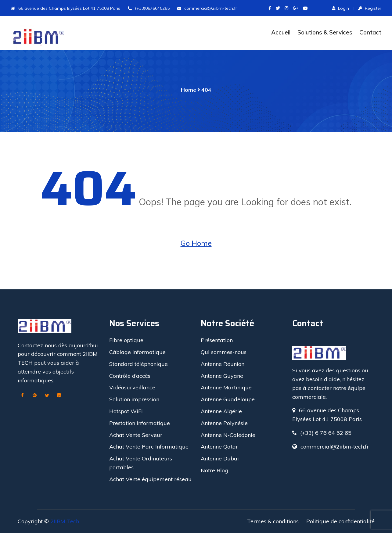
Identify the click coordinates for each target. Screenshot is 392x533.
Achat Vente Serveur (136, 435)
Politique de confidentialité (340, 521)
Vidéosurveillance (132, 387)
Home (189, 90)
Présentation (217, 340)
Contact (370, 32)
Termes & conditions (273, 521)
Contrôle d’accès (130, 376)
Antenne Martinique (226, 387)
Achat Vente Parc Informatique (149, 447)
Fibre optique (126, 340)
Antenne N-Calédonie (228, 435)
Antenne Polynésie (224, 423)
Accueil (281, 32)
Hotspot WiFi (126, 411)
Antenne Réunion (223, 364)
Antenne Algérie (221, 411)
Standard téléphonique (138, 364)
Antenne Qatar (219, 447)
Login (340, 8)
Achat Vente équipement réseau (150, 479)
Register (370, 8)
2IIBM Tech (65, 521)
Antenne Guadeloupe (228, 399)
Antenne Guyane (222, 376)
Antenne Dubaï (220, 458)
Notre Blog (214, 470)
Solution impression (134, 399)
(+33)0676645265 (149, 8)
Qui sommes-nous (224, 352)
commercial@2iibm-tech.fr (207, 8)
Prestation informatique (140, 423)
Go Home (196, 243)
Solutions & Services (325, 32)
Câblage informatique (137, 352)
